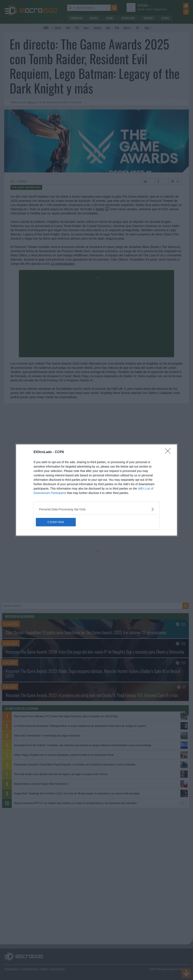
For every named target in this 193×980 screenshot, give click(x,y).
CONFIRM (56, 522)
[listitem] (96, 509)
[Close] (169, 452)
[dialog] (96, 490)
